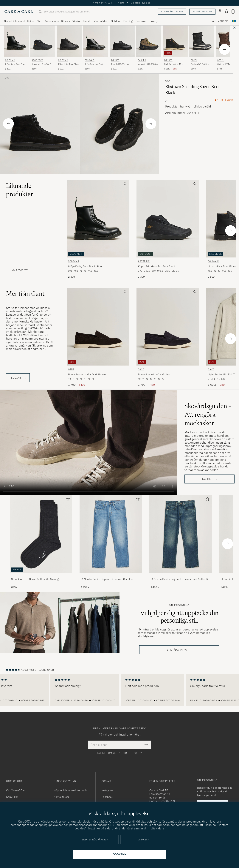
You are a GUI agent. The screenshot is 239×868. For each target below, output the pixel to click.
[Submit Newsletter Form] (146, 745)
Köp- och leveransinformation (71, 790)
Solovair (10, 60)
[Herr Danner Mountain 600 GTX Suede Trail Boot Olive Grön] (149, 41)
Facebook (107, 797)
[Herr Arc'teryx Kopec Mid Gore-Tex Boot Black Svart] (43, 41)
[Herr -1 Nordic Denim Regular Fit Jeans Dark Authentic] (181, 534)
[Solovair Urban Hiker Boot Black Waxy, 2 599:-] (69, 48)
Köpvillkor (12, 797)
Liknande (20, 190)
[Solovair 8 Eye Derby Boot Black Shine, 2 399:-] (16, 48)
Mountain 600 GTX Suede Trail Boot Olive (149, 64)
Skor (7, 78)
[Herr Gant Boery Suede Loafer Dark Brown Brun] (98, 327)
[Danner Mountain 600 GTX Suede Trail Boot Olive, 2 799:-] (149, 48)
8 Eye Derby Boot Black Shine (15, 64)
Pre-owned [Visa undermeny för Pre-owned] (141, 21)
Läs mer (207, 479)
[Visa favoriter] (226, 11)
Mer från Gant (25, 294)
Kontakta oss (62, 797)
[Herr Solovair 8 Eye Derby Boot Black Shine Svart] (16, 41)
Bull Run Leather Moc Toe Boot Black (174, 64)
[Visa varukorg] (233, 11)
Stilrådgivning (202, 11)
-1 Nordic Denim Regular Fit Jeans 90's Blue (107, 579)
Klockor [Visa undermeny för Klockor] (66, 21)
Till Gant (18, 378)
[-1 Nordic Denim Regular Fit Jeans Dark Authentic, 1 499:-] (181, 542)
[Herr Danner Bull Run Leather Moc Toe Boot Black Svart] (175, 41)
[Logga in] (220, 12)
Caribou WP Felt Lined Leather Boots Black (200, 64)
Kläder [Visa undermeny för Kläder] (31, 21)
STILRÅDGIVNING (177, 650)
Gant (169, 81)
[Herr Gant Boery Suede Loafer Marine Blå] (168, 327)
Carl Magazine (220, 21)
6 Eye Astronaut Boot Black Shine (94, 64)
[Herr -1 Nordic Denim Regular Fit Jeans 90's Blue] (111, 534)
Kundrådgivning (172, 11)
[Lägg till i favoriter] (124, 184)
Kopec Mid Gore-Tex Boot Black (43, 64)
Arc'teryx (37, 60)
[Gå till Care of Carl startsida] (19, 12)
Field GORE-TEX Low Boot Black (120, 64)
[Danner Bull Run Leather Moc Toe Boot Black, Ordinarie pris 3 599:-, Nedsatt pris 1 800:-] (175, 48)
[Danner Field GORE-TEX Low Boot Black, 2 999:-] (122, 48)
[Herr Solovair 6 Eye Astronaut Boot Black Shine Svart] (96, 41)
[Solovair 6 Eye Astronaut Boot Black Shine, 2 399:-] (96, 48)
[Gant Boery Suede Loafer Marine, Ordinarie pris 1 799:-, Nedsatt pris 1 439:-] (168, 337)
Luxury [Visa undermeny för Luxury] (154, 21)
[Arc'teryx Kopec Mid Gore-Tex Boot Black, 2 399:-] (43, 48)
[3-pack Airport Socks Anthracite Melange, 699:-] (41, 542)
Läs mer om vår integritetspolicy (119, 753)
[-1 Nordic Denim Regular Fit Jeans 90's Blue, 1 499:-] (111, 542)
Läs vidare (157, 828)
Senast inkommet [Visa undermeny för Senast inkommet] (14, 21)
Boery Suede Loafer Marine (154, 374)
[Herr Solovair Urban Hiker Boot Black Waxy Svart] (69, 41)
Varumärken (101, 21)
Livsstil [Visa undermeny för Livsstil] (87, 21)
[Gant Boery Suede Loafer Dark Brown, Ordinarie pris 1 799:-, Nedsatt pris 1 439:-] (98, 337)
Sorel (194, 60)
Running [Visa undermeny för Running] (128, 21)
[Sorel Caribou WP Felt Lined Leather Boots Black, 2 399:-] (202, 48)
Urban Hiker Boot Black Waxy (68, 64)
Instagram (108, 790)
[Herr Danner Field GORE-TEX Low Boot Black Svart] (122, 41)
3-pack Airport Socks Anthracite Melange (36, 579)
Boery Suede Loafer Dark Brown (87, 374)
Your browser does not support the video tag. (89, 442)
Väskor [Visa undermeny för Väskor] (77, 21)
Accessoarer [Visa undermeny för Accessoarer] (52, 21)
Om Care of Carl (16, 790)
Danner (115, 60)
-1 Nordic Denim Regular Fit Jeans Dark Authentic (180, 579)
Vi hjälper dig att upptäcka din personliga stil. (179, 617)
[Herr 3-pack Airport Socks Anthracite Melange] (41, 534)
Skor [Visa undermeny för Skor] (40, 21)
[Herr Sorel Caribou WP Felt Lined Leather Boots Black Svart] (202, 41)
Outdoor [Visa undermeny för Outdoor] (116, 21)
